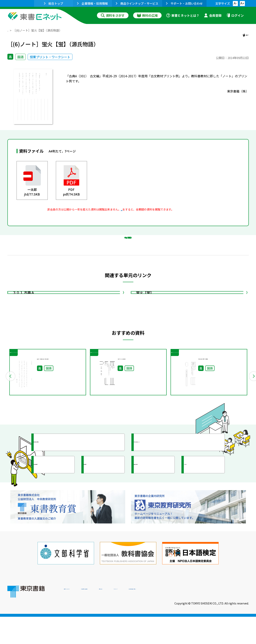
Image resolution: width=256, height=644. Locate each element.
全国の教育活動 (154, 509)
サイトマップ (191, 618)
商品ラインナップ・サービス (137, 3)
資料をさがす (113, 15)
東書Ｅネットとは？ (183, 15)
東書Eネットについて (79, 618)
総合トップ (54, 3)
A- (235, 3)
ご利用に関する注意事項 (122, 618)
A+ (242, 3)
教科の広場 (147, 15)
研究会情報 (100, 509)
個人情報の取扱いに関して (230, 618)
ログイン (235, 15)
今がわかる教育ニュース (161, 487)
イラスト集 (200, 509)
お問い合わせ (160, 618)
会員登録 (213, 15)
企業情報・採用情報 (92, 3)
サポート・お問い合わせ (184, 3)
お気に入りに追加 (232, 39)
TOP (10, 30)
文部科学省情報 (54, 509)
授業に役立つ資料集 (57, 487)
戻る (128, 257)
